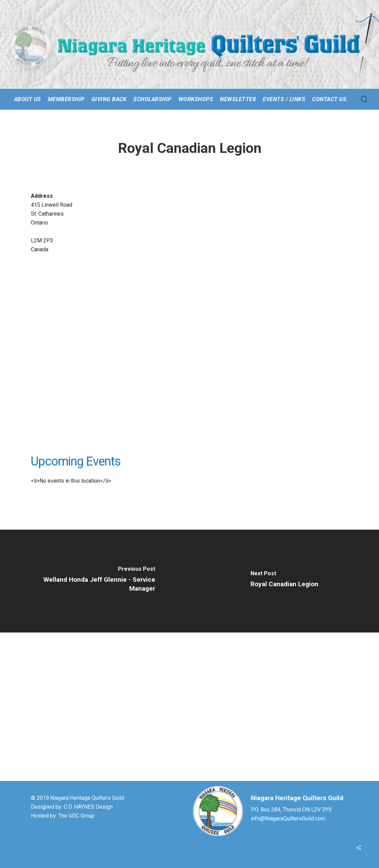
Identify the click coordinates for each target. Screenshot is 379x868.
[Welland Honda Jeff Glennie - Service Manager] (95, 581)
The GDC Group (76, 816)
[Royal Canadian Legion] (284, 581)
